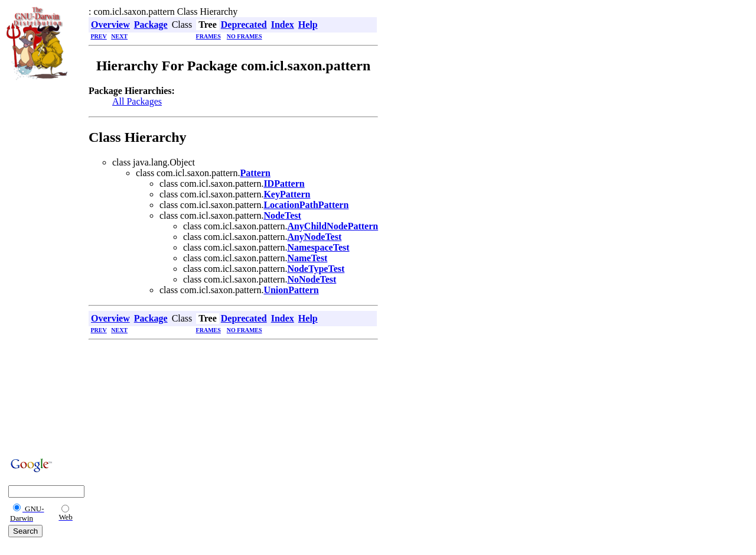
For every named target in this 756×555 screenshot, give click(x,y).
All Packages (137, 101)
